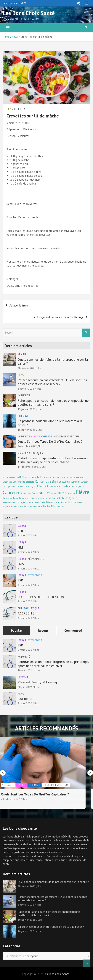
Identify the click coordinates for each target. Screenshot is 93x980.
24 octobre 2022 (27, 446)
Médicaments (36, 559)
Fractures (52, 477)
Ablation (72, 493)
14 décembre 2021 (29, 467)
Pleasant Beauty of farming (37, 682)
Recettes (20, 109)
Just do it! (25, 699)
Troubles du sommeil (68, 482)
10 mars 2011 (26, 670)
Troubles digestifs (12, 498)
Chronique (7, 482)
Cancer (36, 437)
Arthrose (28, 506)
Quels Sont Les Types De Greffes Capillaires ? (50, 441)
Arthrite (6, 477)
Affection (37, 507)
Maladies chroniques (30, 453)
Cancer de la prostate (23, 482)
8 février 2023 (26, 389)
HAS (21, 564)
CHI (20, 531)
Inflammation (35, 502)
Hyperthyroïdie (28, 498)
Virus (59, 477)
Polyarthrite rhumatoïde (13, 507)
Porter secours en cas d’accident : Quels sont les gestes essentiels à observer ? (52, 382)
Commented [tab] (73, 630)
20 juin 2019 (25, 687)
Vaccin (79, 502)
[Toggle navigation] (8, 28)
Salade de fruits (19, 305)
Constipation (68, 486)
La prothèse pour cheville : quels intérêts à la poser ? (50, 423)
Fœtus (53, 493)
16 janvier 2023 (27, 430)
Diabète (35, 477)
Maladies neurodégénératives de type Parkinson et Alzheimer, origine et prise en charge (54, 460)
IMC (18, 493)
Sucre (44, 492)
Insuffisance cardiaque (54, 502)
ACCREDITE (26, 613)
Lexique (22, 526)
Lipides (72, 502)
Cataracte (60, 507)
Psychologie (35, 575)
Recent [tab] (43, 630)
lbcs (26, 123)
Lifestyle (23, 677)
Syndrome (85, 482)
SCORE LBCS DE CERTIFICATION (41, 597)
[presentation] (3, 773)
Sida (53, 506)
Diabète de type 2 (66, 498)
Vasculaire (9, 502)
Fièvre (83, 492)
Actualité (24, 395)
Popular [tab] (16, 630)
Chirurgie (23, 416)
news (10, 109)
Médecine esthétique (66, 437)
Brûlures (24, 477)
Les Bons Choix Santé (29, 13)
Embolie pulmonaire (21, 486)
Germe (35, 493)
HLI (20, 547)
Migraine (80, 486)
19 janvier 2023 (27, 409)
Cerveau (50, 498)
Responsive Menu (78, 3)
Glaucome (14, 477)
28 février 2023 (27, 368)
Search (86, 333)
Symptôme (40, 498)
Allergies (46, 506)
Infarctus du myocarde (49, 486)
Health (22, 354)
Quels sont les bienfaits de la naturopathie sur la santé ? (53, 361)
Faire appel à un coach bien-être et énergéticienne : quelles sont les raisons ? (54, 403)
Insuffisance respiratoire (73, 477)
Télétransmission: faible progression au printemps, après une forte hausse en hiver (53, 664)
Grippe (7, 486)
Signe (33, 486)
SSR (20, 580)
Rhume (44, 477)
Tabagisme (22, 502)
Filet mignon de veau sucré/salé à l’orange (58, 317)
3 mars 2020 (14, 123)
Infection (62, 493)
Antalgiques (26, 493)
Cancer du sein (45, 481)
